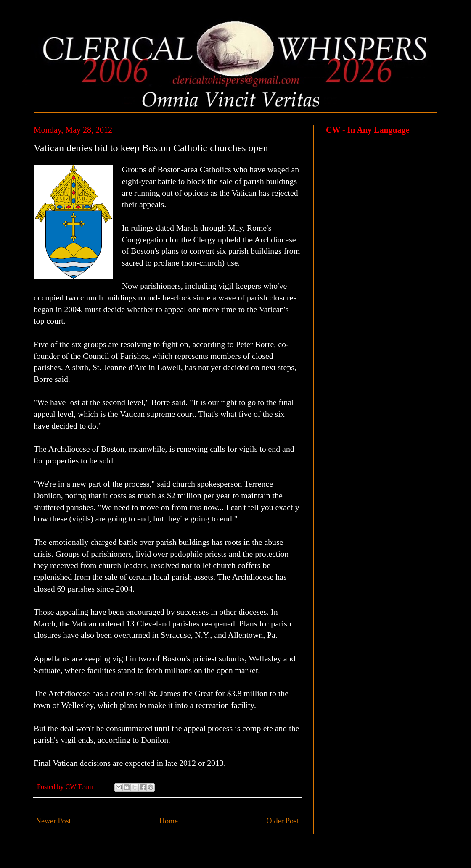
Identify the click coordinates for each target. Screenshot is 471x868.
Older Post (283, 821)
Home (169, 821)
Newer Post (53, 821)
